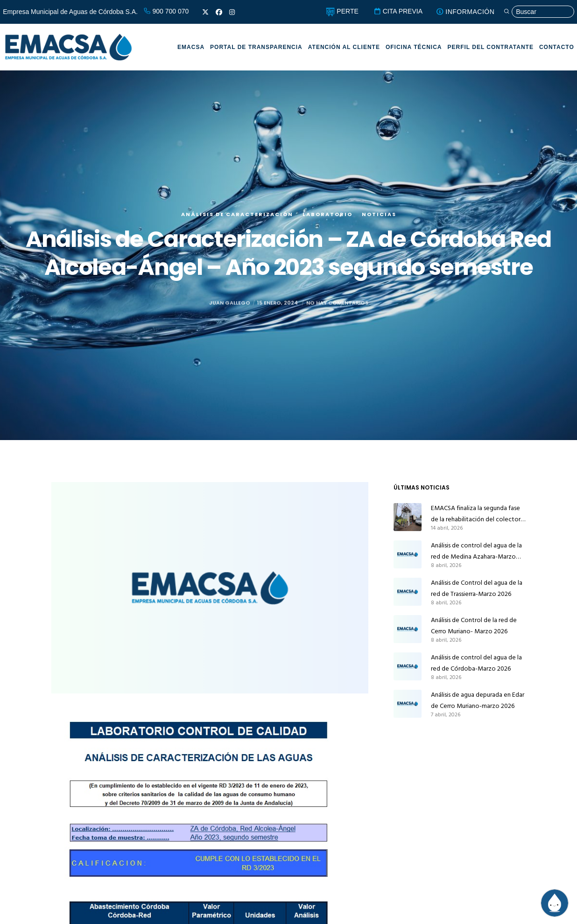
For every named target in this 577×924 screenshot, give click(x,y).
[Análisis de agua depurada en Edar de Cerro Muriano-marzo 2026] (408, 704)
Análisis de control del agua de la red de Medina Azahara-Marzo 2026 (476, 551)
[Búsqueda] (539, 12)
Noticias (379, 214)
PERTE (342, 11)
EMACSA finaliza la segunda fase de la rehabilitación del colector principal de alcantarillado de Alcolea (476, 514)
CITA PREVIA (398, 11)
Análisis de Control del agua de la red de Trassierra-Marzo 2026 (477, 588)
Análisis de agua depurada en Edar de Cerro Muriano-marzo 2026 (478, 700)
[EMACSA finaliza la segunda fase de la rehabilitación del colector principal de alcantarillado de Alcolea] (408, 517)
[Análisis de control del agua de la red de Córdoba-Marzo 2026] (408, 666)
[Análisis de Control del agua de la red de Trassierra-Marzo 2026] (408, 592)
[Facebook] (219, 12)
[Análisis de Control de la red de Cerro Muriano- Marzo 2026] (408, 629)
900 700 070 (166, 11)
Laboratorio (327, 214)
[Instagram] (232, 12)
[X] (205, 12)
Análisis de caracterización (237, 214)
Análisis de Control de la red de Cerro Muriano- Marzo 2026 (474, 626)
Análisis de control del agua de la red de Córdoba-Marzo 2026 (476, 663)
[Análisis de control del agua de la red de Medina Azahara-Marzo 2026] (408, 554)
